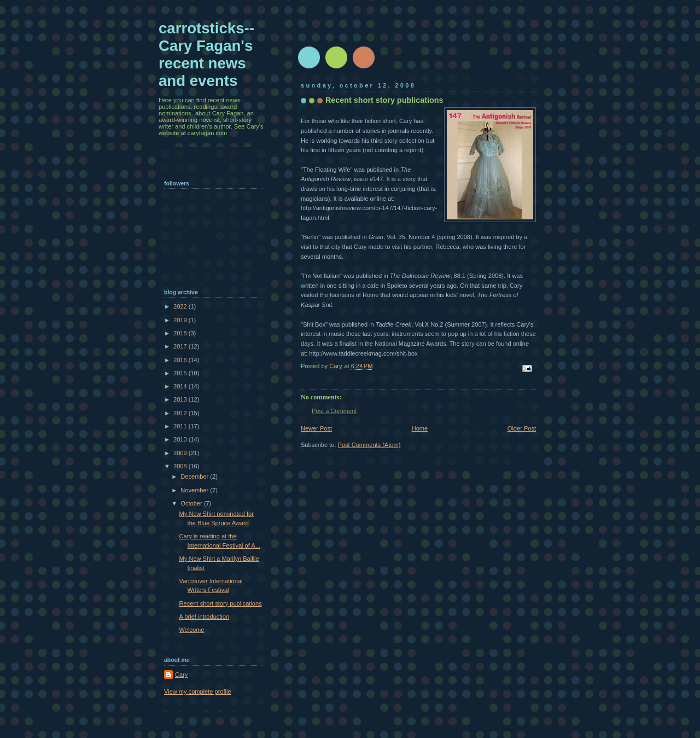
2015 (181, 373)
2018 (181, 333)
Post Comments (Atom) (369, 445)
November (195, 490)
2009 (181, 453)
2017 (181, 346)
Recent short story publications (221, 603)
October (192, 503)
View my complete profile (198, 691)
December (195, 476)
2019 (181, 320)
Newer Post (316, 428)
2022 (181, 306)
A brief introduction (205, 617)
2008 (181, 466)
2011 (181, 426)
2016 (181, 360)
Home (420, 428)
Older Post (522, 428)
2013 (181, 399)
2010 (181, 439)
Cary (181, 675)
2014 (181, 386)
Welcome (192, 630)
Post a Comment (334, 411)
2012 (181, 413)
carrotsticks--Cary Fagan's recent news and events (206, 54)
